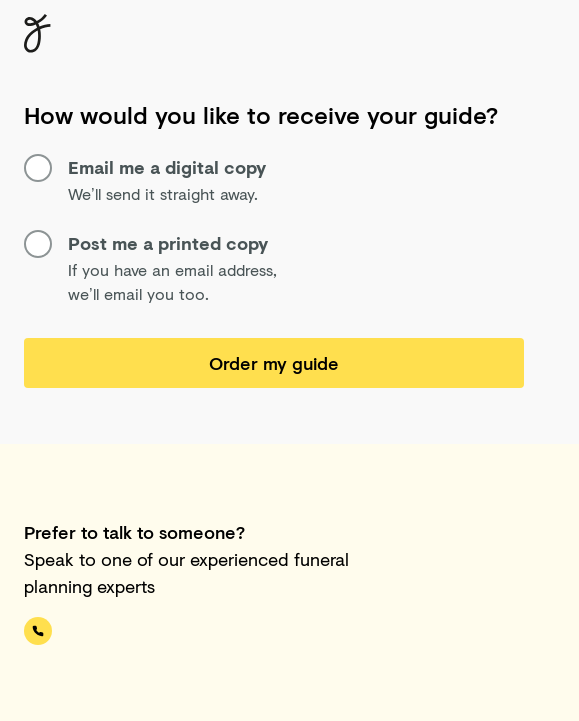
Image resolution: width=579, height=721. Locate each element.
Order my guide (274, 363)
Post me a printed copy (146, 244)
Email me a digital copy (145, 168)
